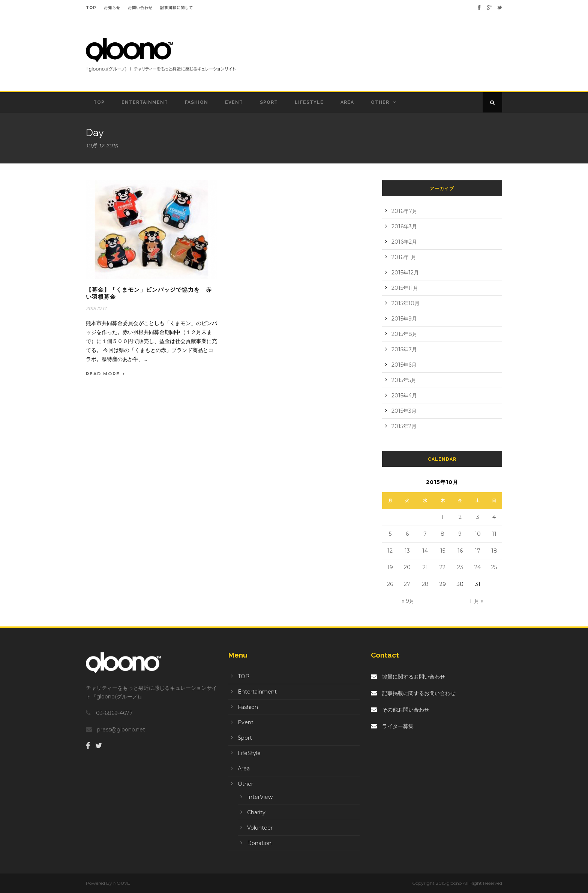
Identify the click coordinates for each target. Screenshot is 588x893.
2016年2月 (404, 242)
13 (407, 551)
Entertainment (145, 102)
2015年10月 (406, 303)
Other (380, 102)
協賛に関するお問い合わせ (408, 677)
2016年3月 (404, 226)
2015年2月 (404, 426)
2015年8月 (404, 334)
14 (425, 551)
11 (494, 534)
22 (442, 567)
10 (478, 534)
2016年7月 (404, 211)
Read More (106, 374)
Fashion (196, 102)
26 (390, 584)
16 (460, 551)
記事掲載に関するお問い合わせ (413, 693)
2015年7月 (404, 349)
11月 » (476, 601)
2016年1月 (404, 257)
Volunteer (260, 828)
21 (425, 567)
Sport (269, 102)
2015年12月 (405, 273)
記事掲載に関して (177, 8)
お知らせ (112, 8)
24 (478, 567)
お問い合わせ (140, 8)
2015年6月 (404, 365)
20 (407, 567)
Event (234, 102)
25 (494, 567)
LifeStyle (309, 102)
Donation (259, 843)
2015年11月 (405, 288)
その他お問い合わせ (400, 710)
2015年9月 (404, 319)
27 (407, 584)
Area (347, 102)
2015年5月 (404, 380)
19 (390, 567)
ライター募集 (392, 726)
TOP (91, 8)
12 (390, 551)
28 (425, 584)
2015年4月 (404, 396)
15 (443, 551)
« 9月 (408, 601)
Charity (256, 812)
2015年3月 (404, 411)
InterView (260, 797)
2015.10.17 (96, 308)
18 (494, 551)
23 (460, 567)
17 (478, 551)
